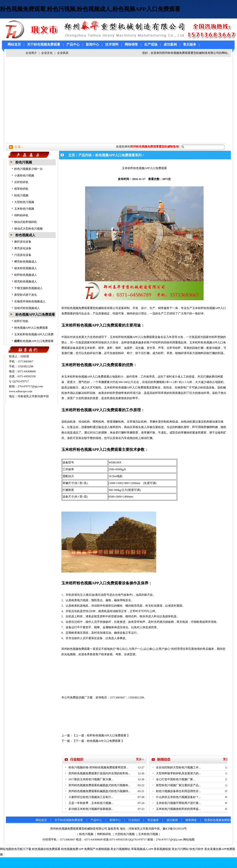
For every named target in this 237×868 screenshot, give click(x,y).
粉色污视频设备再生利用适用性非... (178, 791)
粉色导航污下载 (21, 849)
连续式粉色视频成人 (27, 308)
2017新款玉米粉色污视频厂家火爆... (91, 779)
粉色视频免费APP (72, 849)
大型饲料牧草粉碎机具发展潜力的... (178, 773)
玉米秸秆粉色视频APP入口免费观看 (92, 583)
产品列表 (85, 155)
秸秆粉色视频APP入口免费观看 (34, 341)
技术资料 (112, 44)
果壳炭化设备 (23, 248)
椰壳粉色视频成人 (26, 262)
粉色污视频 (24, 162)
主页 (72, 155)
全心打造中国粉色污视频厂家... (175, 779)
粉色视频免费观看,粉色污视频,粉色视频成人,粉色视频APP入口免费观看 (90, 9)
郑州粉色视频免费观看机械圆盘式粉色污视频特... (99, 791)
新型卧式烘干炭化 (26, 295)
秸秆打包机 (21, 321)
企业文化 (47, 53)
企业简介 (31, 53)
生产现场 (151, 44)
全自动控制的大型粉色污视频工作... (178, 767)
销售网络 (191, 820)
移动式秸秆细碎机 (26, 222)
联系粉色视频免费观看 (219, 820)
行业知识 (134, 820)
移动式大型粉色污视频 (28, 229)
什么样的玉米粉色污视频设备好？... (178, 797)
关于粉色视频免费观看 (44, 44)
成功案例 (170, 44)
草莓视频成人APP (142, 849)
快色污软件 (196, 849)
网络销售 (131, 44)
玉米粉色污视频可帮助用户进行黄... (178, 803)
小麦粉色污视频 (24, 175)
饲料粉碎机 (21, 215)
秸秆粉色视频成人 (26, 275)
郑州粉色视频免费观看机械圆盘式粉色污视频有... (99, 785)
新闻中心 (92, 44)
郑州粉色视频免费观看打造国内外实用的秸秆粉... (99, 773)
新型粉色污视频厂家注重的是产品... (178, 785)
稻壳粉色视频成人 (26, 282)
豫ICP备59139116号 (175, 829)
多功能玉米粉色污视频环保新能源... (91, 809)
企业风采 (63, 53)
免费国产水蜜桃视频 (97, 849)
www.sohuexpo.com (21, 391)
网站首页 (14, 44)
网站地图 (189, 840)
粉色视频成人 (25, 235)
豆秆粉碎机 (21, 182)
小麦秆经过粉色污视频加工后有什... (91, 797)
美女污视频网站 (120, 849)
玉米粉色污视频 (24, 209)
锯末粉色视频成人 (26, 268)
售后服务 (190, 44)
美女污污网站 (180, 849)
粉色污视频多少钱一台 (28, 169)
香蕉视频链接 (162, 849)
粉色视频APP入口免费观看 (35, 315)
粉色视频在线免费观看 (46, 849)
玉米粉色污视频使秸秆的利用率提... (178, 809)
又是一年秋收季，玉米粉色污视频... (91, 803)
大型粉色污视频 (24, 202)
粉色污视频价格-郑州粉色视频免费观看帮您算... (98, 767)
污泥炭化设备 (23, 255)
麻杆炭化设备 (23, 242)
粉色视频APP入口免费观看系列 (118, 155)
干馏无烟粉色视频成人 (28, 288)
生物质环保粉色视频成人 (30, 301)
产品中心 (73, 44)
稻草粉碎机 (21, 189)
